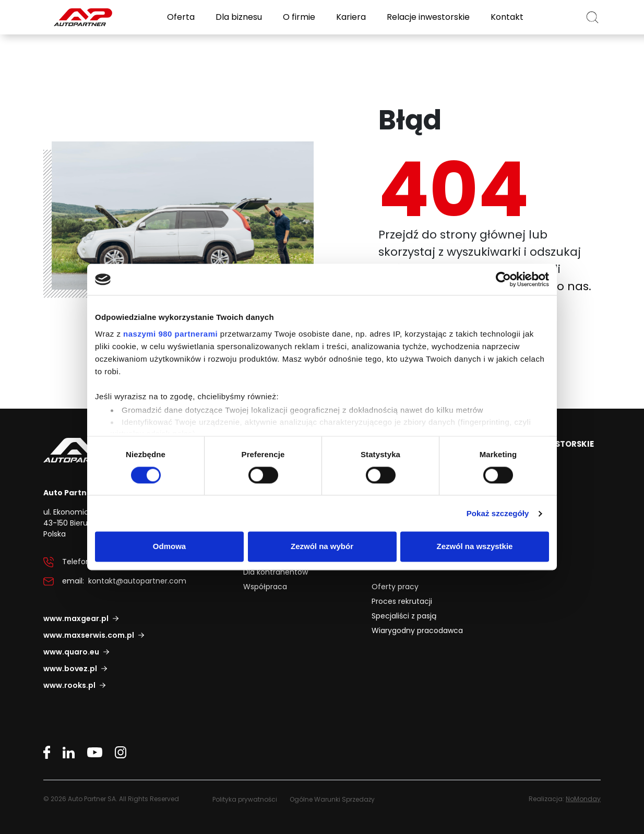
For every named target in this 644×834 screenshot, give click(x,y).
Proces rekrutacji (402, 601)
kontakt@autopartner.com (137, 581)
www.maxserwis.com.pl (89, 635)
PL (564, 17)
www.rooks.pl (69, 685)
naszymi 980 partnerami (170, 334)
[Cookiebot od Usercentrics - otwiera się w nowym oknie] (503, 279)
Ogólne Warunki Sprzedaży (332, 799)
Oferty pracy (395, 586)
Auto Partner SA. (77, 6)
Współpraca (265, 586)
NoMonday (583, 798)
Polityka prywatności (245, 799)
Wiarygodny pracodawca (417, 630)
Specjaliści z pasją (404, 615)
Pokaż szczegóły (498, 513)
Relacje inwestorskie (427, 17)
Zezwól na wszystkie (475, 547)
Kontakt (506, 17)
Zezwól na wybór (322, 547)
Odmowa (169, 547)
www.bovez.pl (70, 668)
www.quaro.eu (71, 651)
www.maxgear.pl (76, 618)
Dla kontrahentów (276, 571)
